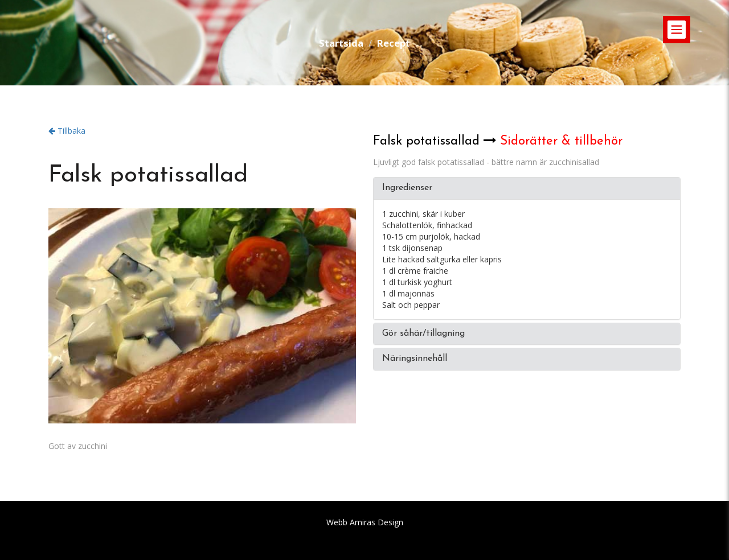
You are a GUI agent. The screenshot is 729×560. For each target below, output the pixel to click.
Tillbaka (67, 131)
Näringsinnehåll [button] (415, 359)
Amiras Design (376, 522)
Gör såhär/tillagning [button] (423, 333)
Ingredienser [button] (407, 188)
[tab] (527, 188)
